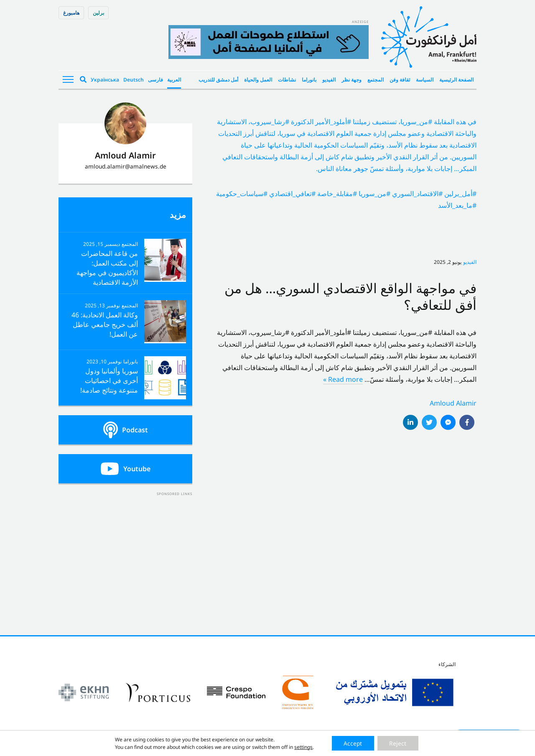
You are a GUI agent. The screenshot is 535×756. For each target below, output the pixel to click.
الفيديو (329, 80)
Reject (399, 743)
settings (302, 747)
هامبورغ (71, 13)
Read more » (343, 379)
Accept (352, 743)
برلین (98, 13)
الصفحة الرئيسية (456, 80)
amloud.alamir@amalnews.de (126, 166)
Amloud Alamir (453, 403)
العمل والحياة (258, 80)
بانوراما (309, 80)
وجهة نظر (352, 80)
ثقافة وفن (400, 80)
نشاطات (287, 80)
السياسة (425, 80)
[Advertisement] (125, 549)
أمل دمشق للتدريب (218, 80)
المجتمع (376, 80)
